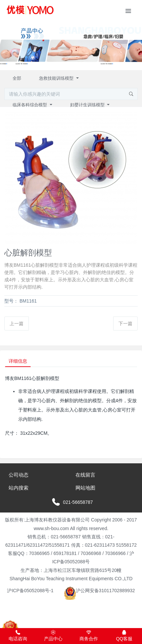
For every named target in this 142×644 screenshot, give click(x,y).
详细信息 (18, 361)
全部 (17, 78)
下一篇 (125, 323)
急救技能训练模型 (57, 78)
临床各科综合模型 (30, 105)
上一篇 (17, 323)
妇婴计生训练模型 (88, 105)
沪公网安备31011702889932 (99, 591)
